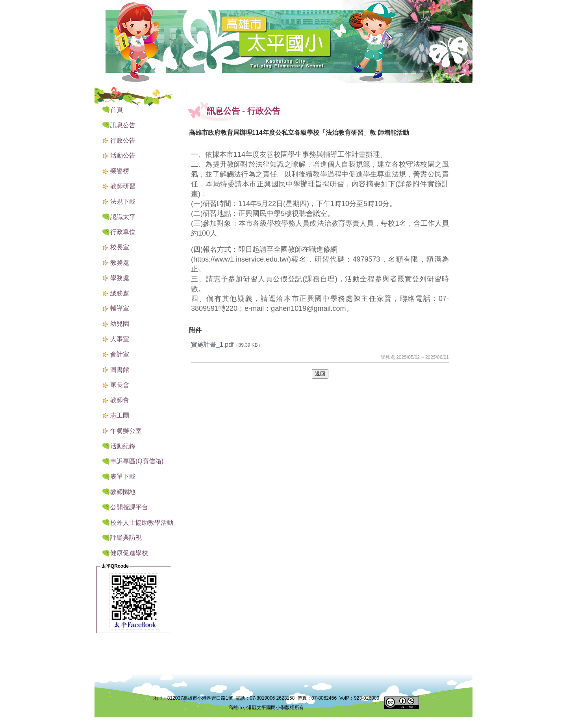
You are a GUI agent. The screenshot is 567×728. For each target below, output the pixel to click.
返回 (320, 374)
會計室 (120, 354)
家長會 (120, 385)
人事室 (120, 339)
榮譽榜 (120, 171)
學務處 (120, 278)
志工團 (120, 415)
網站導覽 (421, 5)
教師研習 (123, 186)
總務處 (120, 293)
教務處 (120, 263)
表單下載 (123, 476)
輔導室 (120, 308)
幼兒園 (120, 324)
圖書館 (120, 370)
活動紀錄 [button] (123, 446)
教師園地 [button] (123, 492)
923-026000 (367, 698)
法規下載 (123, 201)
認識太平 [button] (123, 217)
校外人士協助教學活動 (142, 523)
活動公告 (123, 155)
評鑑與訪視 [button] (126, 538)
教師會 (120, 400)
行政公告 (123, 140)
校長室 (120, 247)
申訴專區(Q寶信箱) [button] (137, 461)
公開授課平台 (129, 507)
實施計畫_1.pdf (212, 344)
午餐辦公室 (126, 431)
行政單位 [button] (123, 232)
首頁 (117, 110)
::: (402, 5)
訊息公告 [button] (123, 125)
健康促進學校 (129, 553)
